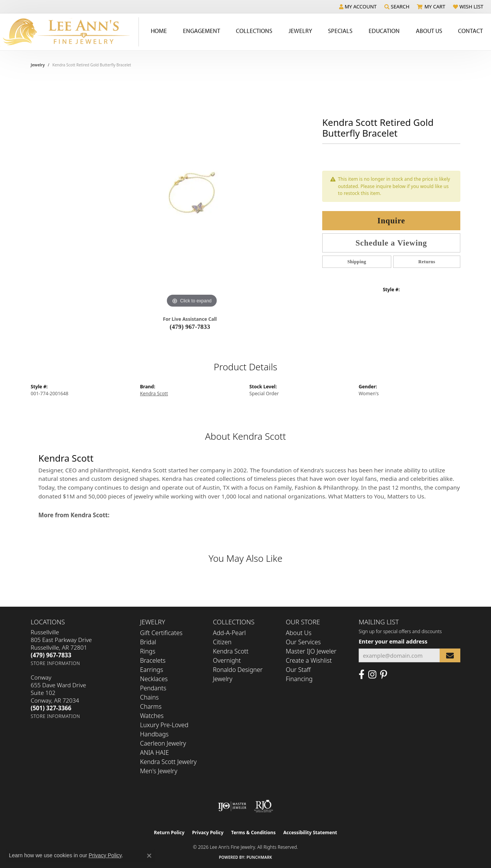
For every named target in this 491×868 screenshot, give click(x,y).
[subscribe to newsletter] (450, 656)
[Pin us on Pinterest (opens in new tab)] (384, 675)
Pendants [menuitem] (153, 688)
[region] (192, 195)
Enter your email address (393, 641)
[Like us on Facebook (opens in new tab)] (362, 675)
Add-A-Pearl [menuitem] (229, 633)
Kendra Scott (154, 394)
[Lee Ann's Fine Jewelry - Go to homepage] (69, 32)
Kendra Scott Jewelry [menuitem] (168, 762)
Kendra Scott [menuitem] (231, 651)
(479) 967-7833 (190, 327)
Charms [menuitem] (151, 706)
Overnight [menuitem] (227, 660)
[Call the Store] (51, 655)
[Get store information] (55, 663)
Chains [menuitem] (149, 697)
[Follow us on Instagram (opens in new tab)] (372, 675)
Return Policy (169, 833)
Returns (427, 262)
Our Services (303, 642)
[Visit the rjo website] (264, 806)
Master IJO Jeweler (311, 651)
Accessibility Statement (310, 833)
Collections (254, 31)
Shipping (357, 262)
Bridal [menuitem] (148, 642)
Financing (299, 679)
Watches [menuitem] (152, 716)
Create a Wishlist (309, 660)
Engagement (202, 31)
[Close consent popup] (149, 856)
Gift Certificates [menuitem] (161, 633)
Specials (340, 31)
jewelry (38, 65)
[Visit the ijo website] (232, 806)
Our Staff (298, 670)
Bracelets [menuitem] (153, 660)
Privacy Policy (208, 833)
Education (384, 31)
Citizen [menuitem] (222, 642)
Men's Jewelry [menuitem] (159, 771)
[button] (358, 7)
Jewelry (300, 31)
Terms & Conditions (254, 833)
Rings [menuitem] (148, 651)
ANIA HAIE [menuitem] (154, 752)
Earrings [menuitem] (152, 670)
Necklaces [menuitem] (154, 679)
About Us (429, 31)
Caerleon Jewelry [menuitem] (163, 743)
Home (159, 31)
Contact (470, 31)
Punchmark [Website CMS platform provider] (260, 857)
